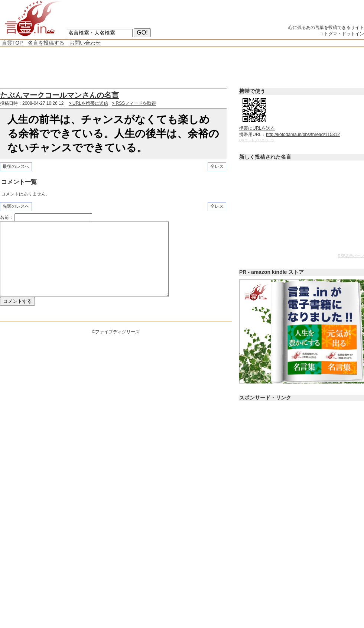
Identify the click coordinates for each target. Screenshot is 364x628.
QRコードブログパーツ (257, 140)
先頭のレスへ (16, 206)
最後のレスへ (16, 166)
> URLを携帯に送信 (88, 103)
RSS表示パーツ (351, 256)
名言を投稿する (46, 43)
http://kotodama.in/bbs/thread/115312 (303, 135)
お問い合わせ (85, 43)
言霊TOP (12, 43)
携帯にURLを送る (257, 128)
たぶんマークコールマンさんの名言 (59, 95)
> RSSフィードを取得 (134, 103)
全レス (217, 166)
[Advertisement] (135, 68)
